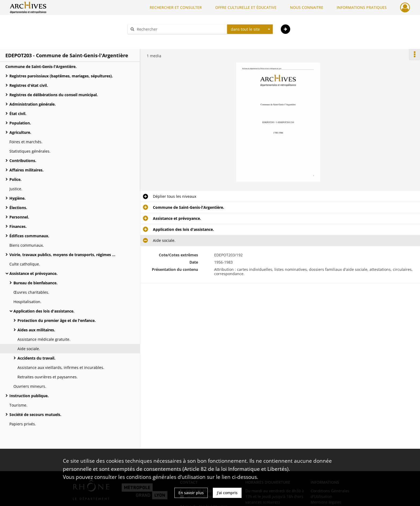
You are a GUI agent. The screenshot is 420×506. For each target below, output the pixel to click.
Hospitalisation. (27, 302)
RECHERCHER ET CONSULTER (176, 7)
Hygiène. (17, 198)
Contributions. (23, 161)
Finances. (18, 226)
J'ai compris (227, 493)
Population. (20, 123)
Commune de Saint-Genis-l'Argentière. (41, 67)
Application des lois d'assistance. (44, 311)
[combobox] (250, 29)
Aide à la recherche (148, 39)
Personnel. (19, 217)
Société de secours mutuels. (35, 415)
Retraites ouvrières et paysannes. (48, 377)
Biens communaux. (27, 245)
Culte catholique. (25, 264)
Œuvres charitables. (31, 292)
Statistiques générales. (30, 151)
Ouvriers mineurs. (30, 386)
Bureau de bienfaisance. (35, 283)
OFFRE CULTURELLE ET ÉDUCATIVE (246, 7)
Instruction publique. (29, 396)
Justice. (16, 189)
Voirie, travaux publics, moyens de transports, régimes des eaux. (63, 255)
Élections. (18, 208)
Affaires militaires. (26, 170)
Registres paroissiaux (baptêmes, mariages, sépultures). (61, 76)
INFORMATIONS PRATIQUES (362, 7)
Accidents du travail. (36, 358)
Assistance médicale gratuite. (44, 339)
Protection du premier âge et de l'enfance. (57, 320)
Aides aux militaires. (36, 330)
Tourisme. (18, 405)
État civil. (18, 114)
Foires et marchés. (26, 142)
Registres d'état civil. (29, 85)
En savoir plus (191, 493)
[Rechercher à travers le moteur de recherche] (180, 29)
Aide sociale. (29, 349)
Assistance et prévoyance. (33, 273)
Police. (15, 179)
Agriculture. (20, 132)
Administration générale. (33, 104)
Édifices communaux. (29, 236)
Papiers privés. (23, 424)
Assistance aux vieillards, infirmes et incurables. (61, 367)
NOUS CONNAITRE (307, 7)
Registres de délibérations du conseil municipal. (54, 95)
